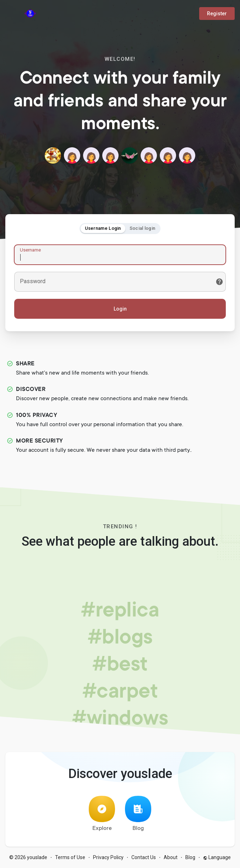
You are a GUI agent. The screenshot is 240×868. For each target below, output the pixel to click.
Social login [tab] (143, 228)
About (171, 857)
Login (120, 309)
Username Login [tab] (103, 228)
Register (217, 14)
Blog (138, 814)
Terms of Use (70, 857)
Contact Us (144, 857)
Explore (102, 814)
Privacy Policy (108, 857)
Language (217, 857)
